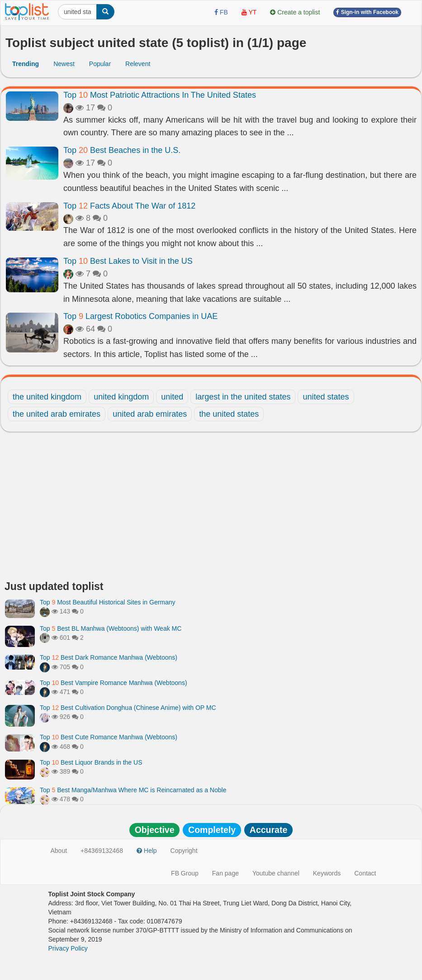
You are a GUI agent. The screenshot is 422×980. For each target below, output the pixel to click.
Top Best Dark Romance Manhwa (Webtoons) (109, 657)
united (172, 397)
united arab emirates (150, 414)
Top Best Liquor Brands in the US (91, 762)
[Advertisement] (211, 509)
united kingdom (121, 397)
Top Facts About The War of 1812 (129, 206)
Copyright (184, 851)
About (59, 851)
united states (326, 397)
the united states (229, 414)
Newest (64, 64)
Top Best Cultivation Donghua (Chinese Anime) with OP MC (128, 708)
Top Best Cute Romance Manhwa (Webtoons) (109, 737)
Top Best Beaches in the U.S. (122, 150)
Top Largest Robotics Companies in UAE (140, 316)
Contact (365, 873)
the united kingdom (47, 397)
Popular (100, 64)
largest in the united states (243, 397)
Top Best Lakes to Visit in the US (128, 261)
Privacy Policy (68, 948)
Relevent (138, 64)
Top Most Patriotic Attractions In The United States (160, 95)
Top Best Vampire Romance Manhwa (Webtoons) (114, 683)
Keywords (327, 873)
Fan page (225, 873)
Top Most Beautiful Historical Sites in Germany (108, 602)
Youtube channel (276, 873)
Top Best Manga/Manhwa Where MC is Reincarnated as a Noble (133, 790)
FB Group (185, 873)
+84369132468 (102, 851)
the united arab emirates (57, 414)
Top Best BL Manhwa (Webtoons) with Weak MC (111, 628)
